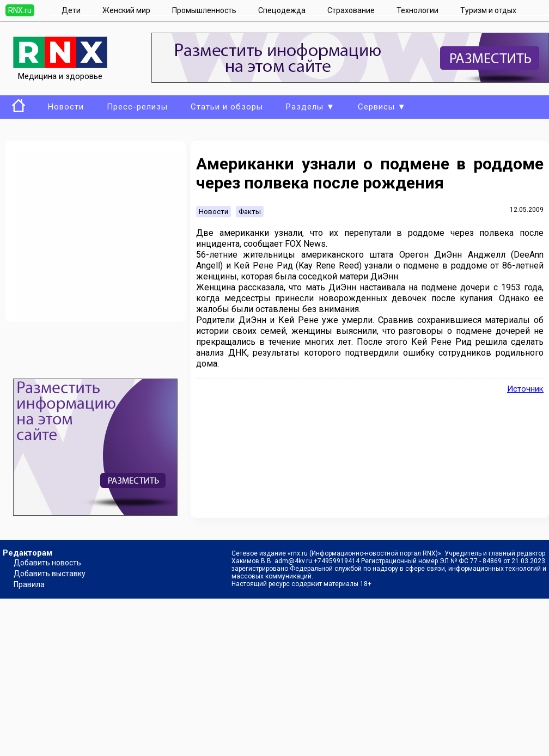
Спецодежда (282, 10)
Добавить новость (47, 563)
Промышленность (204, 10)
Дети (71, 10)
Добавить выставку (50, 574)
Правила (29, 584)
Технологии (417, 10)
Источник (525, 389)
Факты (250, 212)
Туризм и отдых (488, 10)
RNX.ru (20, 10)
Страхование (351, 10)
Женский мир (126, 10)
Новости (66, 107)
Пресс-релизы (137, 107)
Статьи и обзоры (227, 107)
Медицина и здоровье (60, 71)
